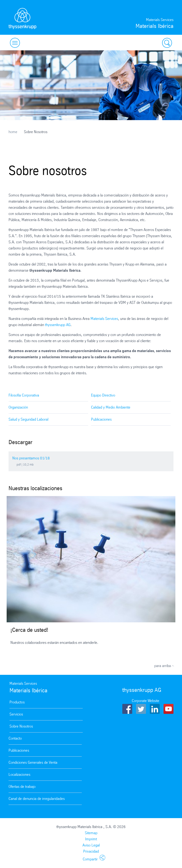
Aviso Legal (91, 845)
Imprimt (91, 839)
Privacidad (91, 851)
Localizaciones (19, 774)
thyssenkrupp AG (58, 325)
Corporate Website (146, 701)
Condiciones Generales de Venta (33, 762)
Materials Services (104, 319)
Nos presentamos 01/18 (31, 458)
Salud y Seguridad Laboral (28, 419)
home (13, 132)
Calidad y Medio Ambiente (111, 407)
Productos (17, 702)
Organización (18, 407)
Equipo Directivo (103, 395)
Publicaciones (101, 419)
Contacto (15, 738)
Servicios (16, 714)
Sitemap (91, 833)
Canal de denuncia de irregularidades (37, 799)
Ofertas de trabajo (22, 787)
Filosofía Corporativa (24, 395)
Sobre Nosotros (21, 726)
